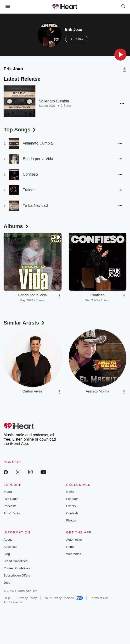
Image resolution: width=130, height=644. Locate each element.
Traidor (29, 190)
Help (7, 598)
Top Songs (20, 130)
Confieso (30, 174)
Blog (7, 554)
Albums (16, 226)
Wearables (74, 554)
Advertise (10, 547)
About (8, 540)
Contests (72, 513)
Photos (71, 520)
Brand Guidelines (16, 561)
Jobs (7, 583)
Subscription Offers (17, 575)
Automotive (74, 540)
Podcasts (10, 506)
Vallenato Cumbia (54, 101)
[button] (120, 55)
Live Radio (11, 499)
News (70, 492)
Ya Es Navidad (35, 205)
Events (71, 506)
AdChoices (13, 602)
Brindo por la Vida (38, 159)
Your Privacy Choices (64, 598)
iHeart (8, 492)
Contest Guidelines (17, 568)
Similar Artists (24, 323)
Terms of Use (99, 598)
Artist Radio (12, 513)
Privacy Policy (27, 598)
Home (71, 547)
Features (72, 499)
